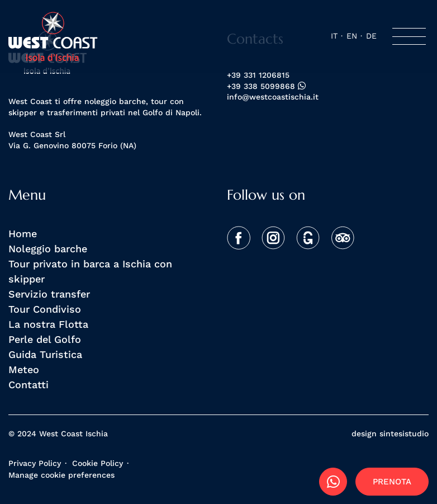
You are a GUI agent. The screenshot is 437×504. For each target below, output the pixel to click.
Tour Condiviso (45, 309)
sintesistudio (404, 434)
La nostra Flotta (48, 324)
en (352, 36)
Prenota (392, 481)
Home (23, 233)
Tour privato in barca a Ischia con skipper (90, 271)
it (334, 36)
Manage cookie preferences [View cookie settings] (61, 475)
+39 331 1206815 (258, 75)
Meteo (24, 369)
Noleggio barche (48, 248)
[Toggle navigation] (409, 36)
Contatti (28, 384)
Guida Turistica (45, 354)
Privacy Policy (35, 463)
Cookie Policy (98, 463)
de (371, 36)
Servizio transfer (49, 294)
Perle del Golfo (45, 339)
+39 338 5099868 (266, 86)
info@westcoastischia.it (273, 97)
